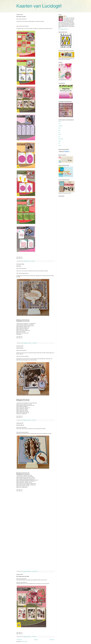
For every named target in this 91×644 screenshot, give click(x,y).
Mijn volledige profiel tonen (63, 29)
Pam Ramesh (61, 139)
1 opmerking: (33, 261)
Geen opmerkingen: (35, 571)
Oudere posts (52, 640)
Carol (59, 124)
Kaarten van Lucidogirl (39, 6)
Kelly (59, 130)
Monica (60, 135)
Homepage (36, 640)
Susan (60, 145)
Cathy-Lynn (60, 126)
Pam (59, 137)
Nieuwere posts (19, 640)
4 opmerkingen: (35, 343)
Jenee (60, 128)
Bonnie (60, 122)
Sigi (59, 143)
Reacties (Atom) (24, 642)
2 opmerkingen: (34, 420)
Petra (66, 16)
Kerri (59, 132)
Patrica (60, 141)
